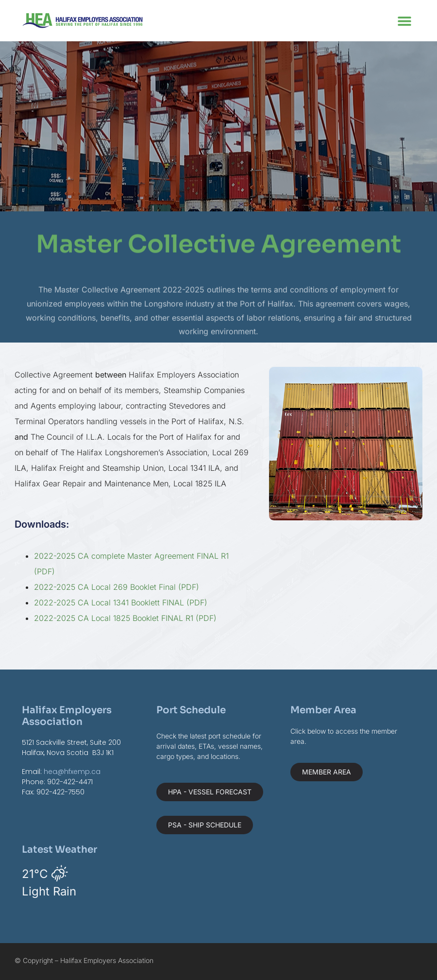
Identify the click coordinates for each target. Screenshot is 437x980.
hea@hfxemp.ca (72, 772)
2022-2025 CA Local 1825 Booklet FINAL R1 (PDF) (125, 618)
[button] (404, 21)
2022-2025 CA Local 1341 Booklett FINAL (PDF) (121, 602)
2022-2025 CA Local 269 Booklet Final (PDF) (117, 587)
